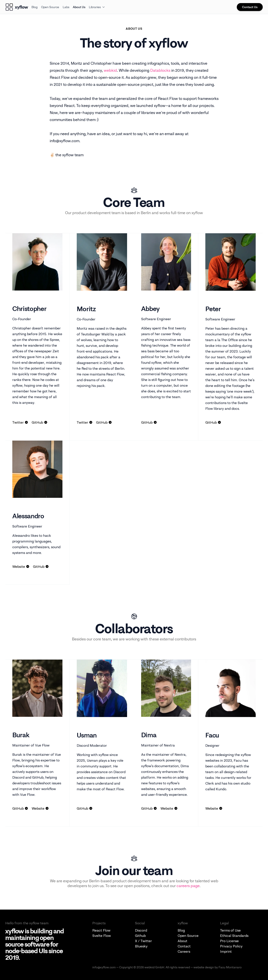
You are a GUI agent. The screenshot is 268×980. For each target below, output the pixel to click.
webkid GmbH (154, 967)
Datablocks (160, 70)
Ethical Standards (234, 936)
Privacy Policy (231, 946)
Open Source (50, 7)
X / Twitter (143, 941)
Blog (35, 7)
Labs (66, 7)
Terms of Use (230, 930)
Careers (184, 951)
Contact (184, 946)
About (182, 941)
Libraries (97, 7)
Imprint (226, 951)
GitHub (40, 422)
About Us (79, 7)
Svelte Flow (102, 936)
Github (140, 936)
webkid (110, 70)
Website (21, 566)
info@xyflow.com (104, 967)
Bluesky (141, 946)
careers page (188, 886)
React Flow (101, 930)
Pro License (229, 941)
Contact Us (250, 7)
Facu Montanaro (230, 967)
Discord (141, 930)
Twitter (20, 422)
